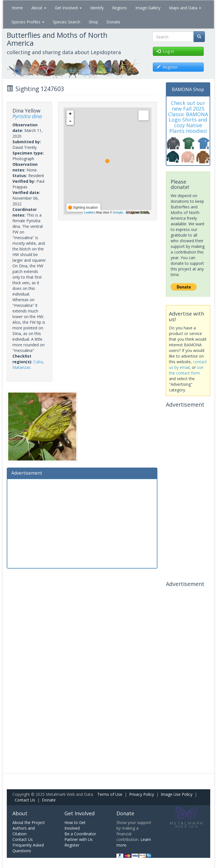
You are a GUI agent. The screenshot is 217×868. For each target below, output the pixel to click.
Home (17, 8)
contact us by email (188, 364)
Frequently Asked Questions (28, 848)
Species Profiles (28, 22)
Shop (93, 22)
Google (118, 212)
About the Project (29, 822)
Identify (97, 8)
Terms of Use (110, 794)
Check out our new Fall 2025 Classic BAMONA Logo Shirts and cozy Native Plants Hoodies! (188, 117)
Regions (120, 8)
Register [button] (167, 67)
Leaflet (89, 212)
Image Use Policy (177, 794)
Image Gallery (148, 8)
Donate (113, 22)
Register (72, 845)
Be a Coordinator (80, 834)
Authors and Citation (24, 831)
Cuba (38, 362)
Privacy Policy (142, 794)
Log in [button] (165, 51)
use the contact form (186, 370)
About (39, 8)
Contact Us (25, 800)
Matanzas (21, 367)
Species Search (67, 22)
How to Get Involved (75, 825)
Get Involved (68, 8)
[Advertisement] (82, 523)
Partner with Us (79, 839)
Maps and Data (185, 8)
